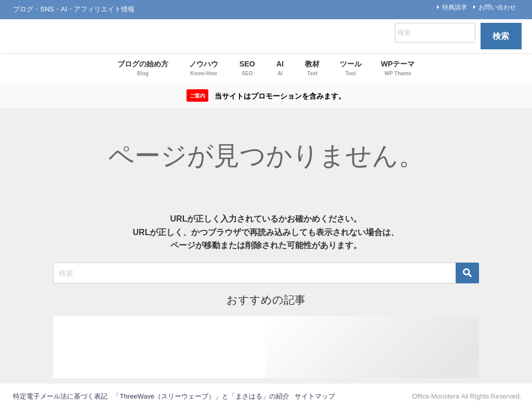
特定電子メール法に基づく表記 (60, 396)
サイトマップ (315, 396)
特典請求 (455, 7)
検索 (501, 36)
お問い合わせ (497, 7)
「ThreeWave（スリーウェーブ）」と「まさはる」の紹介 (201, 396)
